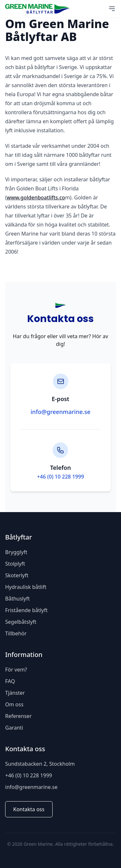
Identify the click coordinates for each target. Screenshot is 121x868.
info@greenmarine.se (61, 412)
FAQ (10, 681)
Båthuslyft (17, 599)
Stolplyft (15, 564)
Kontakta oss (29, 809)
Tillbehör (16, 633)
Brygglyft (16, 552)
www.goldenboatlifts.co (36, 197)
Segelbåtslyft (21, 622)
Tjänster (15, 693)
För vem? (16, 670)
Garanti (14, 728)
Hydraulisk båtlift (26, 587)
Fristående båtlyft (26, 610)
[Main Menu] (112, 9)
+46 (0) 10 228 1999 (61, 477)
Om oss (14, 704)
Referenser (18, 716)
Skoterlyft (17, 575)
